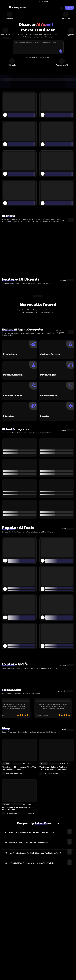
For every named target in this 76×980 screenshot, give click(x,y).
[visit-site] (66, 692)
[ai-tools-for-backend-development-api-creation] (19, 756)
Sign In (69, 8)
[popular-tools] (67, 530)
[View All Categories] (65, 333)
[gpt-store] (67, 666)
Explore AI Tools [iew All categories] (48, 58)
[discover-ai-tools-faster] (19, 796)
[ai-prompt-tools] (57, 756)
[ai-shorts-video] (68, 221)
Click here (47, 2)
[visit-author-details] (12, 774)
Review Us (66, 692)
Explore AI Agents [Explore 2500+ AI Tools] (29, 58)
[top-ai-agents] (67, 282)
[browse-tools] (48, 58)
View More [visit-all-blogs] (32, 774)
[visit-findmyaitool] (17, 9)
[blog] (67, 731)
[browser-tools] (29, 58)
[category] (67, 432)
